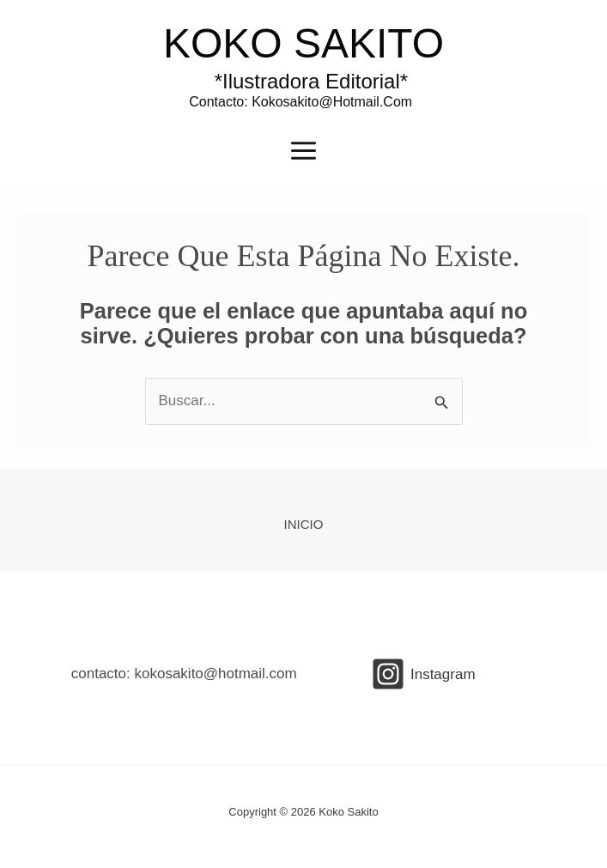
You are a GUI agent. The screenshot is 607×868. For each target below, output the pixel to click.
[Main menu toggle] (303, 151)
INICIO (304, 524)
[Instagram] (423, 674)
